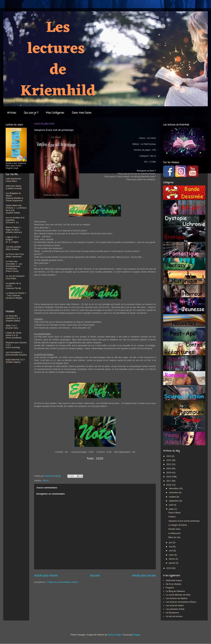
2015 (169, 568)
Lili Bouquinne (172, 613)
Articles (12, 113)
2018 (169, 477)
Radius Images (115, 635)
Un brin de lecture (174, 616)
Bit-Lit (46, 480)
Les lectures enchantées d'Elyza (181, 602)
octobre (173, 497)
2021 (169, 464)
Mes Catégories (55, 113)
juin (171, 542)
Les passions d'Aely (175, 609)
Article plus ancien (144, 576)
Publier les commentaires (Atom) (63, 582)
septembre (174, 501)
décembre (174, 488)
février (172, 559)
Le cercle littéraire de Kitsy (178, 595)
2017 (169, 481)
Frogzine (170, 588)
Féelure (172, 517)
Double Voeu (174, 529)
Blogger (137, 635)
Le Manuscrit (174, 533)
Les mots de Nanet (175, 605)
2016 (169, 485)
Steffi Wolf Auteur (174, 580)
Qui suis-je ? (31, 113)
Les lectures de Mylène (177, 598)
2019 (169, 473)
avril (171, 551)
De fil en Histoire (173, 584)
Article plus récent (46, 576)
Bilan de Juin (174, 537)
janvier (172, 563)
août (171, 505)
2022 (169, 460)
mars (172, 555)
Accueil (95, 576)
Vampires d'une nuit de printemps (184, 521)
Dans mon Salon (82, 113)
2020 (169, 468)
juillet (172, 509)
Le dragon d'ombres (178, 525)
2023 (169, 456)
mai (171, 547)
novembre (174, 492)
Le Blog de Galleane (175, 591)
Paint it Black (174, 513)
